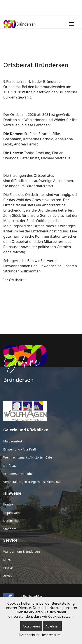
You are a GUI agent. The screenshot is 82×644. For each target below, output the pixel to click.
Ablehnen (52, 626)
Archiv (8, 576)
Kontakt (9, 504)
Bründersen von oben (19, 474)
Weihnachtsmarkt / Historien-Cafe (28, 457)
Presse (8, 568)
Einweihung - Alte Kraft (20, 449)
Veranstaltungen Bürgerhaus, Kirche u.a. (32, 482)
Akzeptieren (31, 626)
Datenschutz (12, 521)
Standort (10, 529)
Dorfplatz (10, 466)
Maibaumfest (13, 441)
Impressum (11, 513)
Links (7, 560)
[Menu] (71, 24)
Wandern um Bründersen (22, 551)
